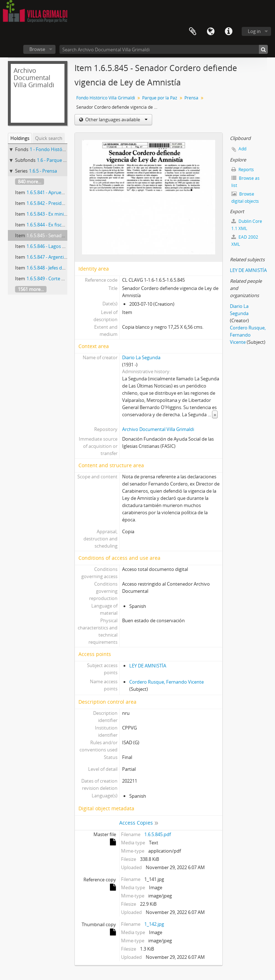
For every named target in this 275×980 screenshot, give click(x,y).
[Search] (263, 49)
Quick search (49, 138)
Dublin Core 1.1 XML (247, 225)
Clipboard (193, 32)
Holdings (20, 138)
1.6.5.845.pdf (158, 834)
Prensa (191, 98)
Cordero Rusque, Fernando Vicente (167, 682)
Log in (254, 31)
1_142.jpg (154, 924)
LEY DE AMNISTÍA (148, 666)
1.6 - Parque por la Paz (60, 160)
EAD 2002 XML (245, 241)
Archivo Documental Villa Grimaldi (158, 429)
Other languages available (116, 119)
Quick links (228, 32)
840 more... (30, 182)
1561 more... (31, 289)
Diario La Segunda (141, 357)
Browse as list (245, 182)
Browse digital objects (245, 198)
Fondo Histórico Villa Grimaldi (106, 98)
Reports (243, 170)
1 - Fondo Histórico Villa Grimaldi (64, 149)
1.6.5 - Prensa (43, 171)
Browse (37, 49)
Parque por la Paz (160, 98)
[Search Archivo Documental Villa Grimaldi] (164, 49)
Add (242, 149)
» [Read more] (215, 414)
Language (211, 32)
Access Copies (136, 823)
